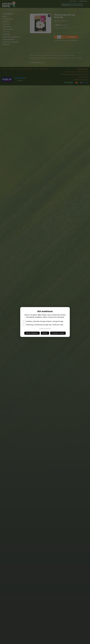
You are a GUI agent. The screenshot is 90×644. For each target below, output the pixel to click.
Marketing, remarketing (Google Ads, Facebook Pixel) (43, 325)
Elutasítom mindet (58, 333)
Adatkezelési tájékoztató (45, 328)
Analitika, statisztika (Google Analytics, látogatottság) (43, 321)
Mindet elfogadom (32, 333)
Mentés (45, 333)
